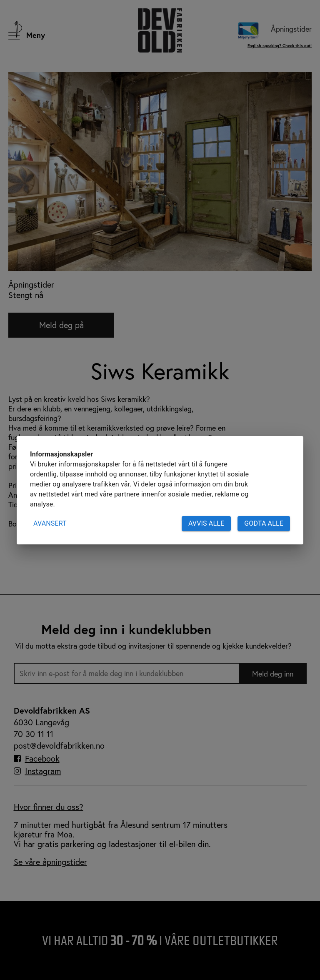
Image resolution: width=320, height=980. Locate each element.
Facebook (42, 759)
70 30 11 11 (34, 734)
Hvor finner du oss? (49, 807)
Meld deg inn (273, 674)
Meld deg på (61, 325)
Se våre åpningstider (50, 862)
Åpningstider (291, 29)
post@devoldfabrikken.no (59, 746)
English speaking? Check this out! (280, 46)
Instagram (43, 771)
